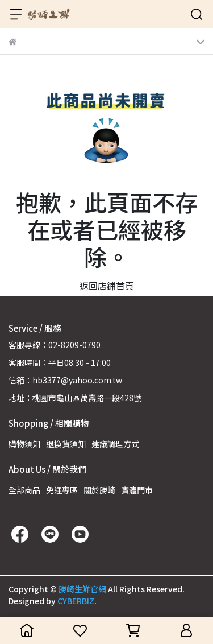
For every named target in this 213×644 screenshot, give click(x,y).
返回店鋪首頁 (107, 286)
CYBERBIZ (76, 601)
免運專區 (62, 490)
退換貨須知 (66, 444)
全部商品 (24, 490)
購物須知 (24, 444)
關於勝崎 (99, 490)
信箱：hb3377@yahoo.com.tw (65, 380)
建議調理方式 (115, 444)
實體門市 (137, 490)
